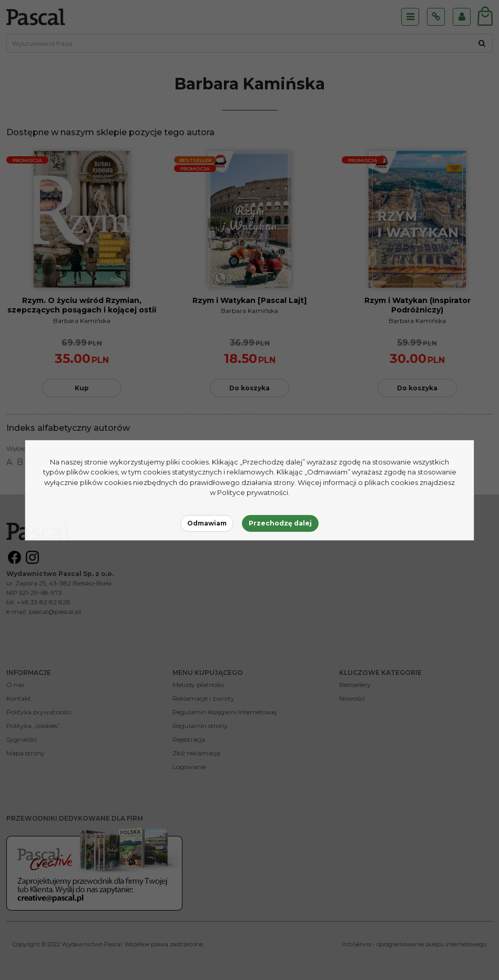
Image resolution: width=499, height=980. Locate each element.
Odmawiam (207, 523)
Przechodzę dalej (280, 523)
